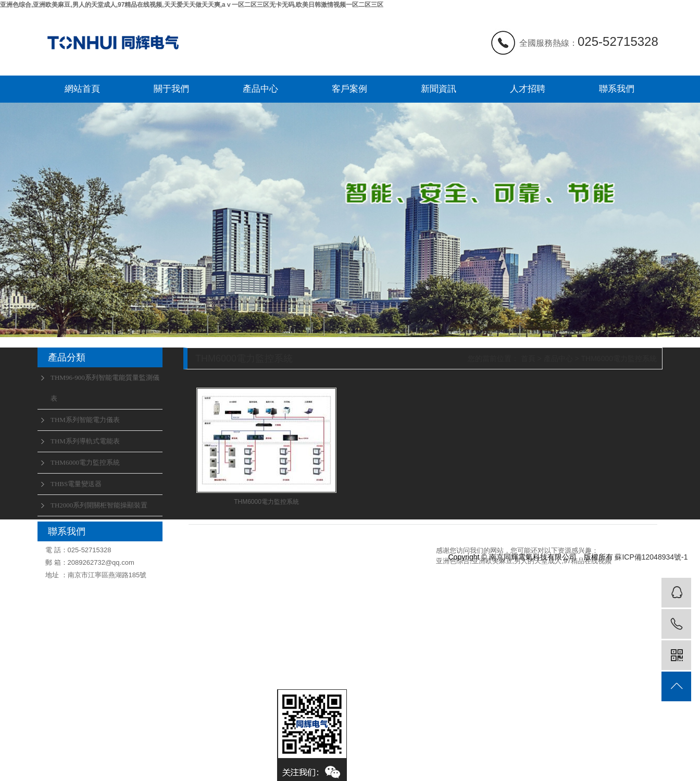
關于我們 (171, 89)
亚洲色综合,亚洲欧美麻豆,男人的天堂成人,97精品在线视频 (524, 561)
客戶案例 (349, 89)
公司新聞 (349, 570)
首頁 (528, 358)
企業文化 (177, 570)
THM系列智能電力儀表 (85, 420)
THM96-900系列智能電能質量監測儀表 (105, 388)
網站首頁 (82, 89)
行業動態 (349, 586)
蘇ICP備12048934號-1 (651, 557)
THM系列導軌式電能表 (85, 441)
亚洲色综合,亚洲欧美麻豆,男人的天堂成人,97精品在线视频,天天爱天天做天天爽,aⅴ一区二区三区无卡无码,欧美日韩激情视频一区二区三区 (192, 5)
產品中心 (260, 89)
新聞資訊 (439, 89)
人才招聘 (528, 89)
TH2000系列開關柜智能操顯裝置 (99, 505)
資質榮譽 (177, 586)
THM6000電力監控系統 (85, 462)
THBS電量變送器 (76, 484)
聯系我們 (617, 89)
